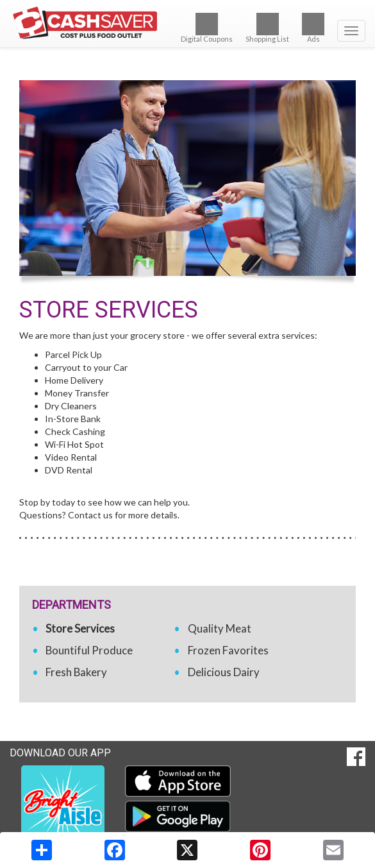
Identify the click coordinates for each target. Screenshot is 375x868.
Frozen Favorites (228, 650)
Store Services (80, 628)
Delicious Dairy (224, 672)
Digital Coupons (207, 28)
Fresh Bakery (76, 672)
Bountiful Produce (89, 650)
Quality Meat (220, 628)
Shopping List (267, 28)
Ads (313, 28)
